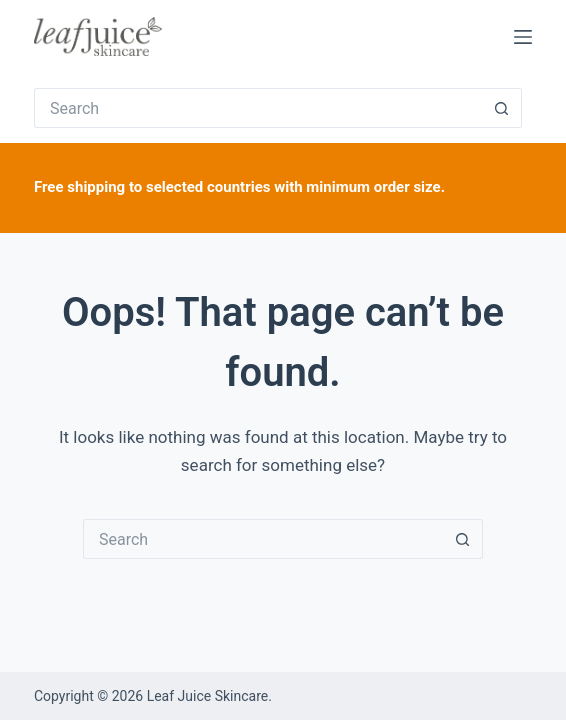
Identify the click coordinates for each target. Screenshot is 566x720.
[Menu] (523, 37)
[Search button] (502, 108)
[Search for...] (258, 108)
